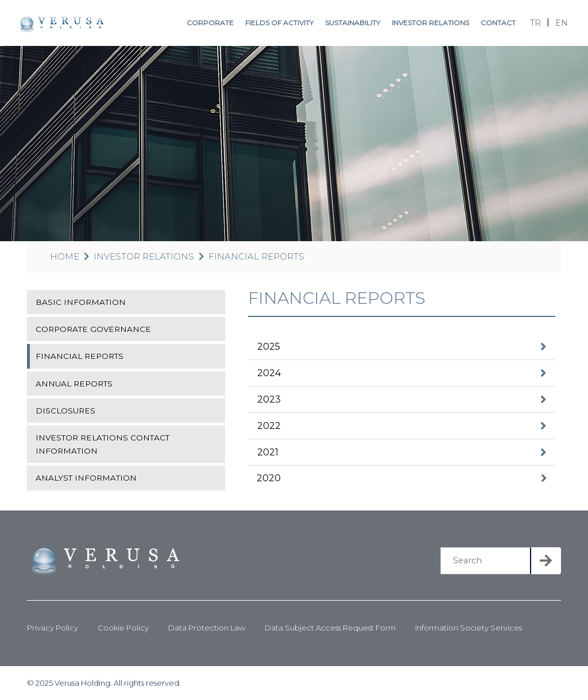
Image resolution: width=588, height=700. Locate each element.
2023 (269, 399)
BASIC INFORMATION (81, 302)
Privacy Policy (53, 628)
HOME (65, 256)
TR (535, 23)
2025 (269, 347)
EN (562, 23)
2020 (269, 478)
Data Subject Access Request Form (330, 628)
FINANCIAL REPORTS (256, 256)
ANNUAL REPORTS (74, 384)
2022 (269, 426)
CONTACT (498, 23)
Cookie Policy (123, 628)
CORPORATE (210, 23)
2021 (268, 452)
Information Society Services (469, 628)
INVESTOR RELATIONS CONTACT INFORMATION (102, 444)
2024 (269, 373)
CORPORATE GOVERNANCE (93, 329)
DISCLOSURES (65, 411)
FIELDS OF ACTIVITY (279, 23)
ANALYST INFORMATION (86, 478)
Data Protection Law (207, 628)
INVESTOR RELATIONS (430, 23)
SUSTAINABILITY (353, 23)
